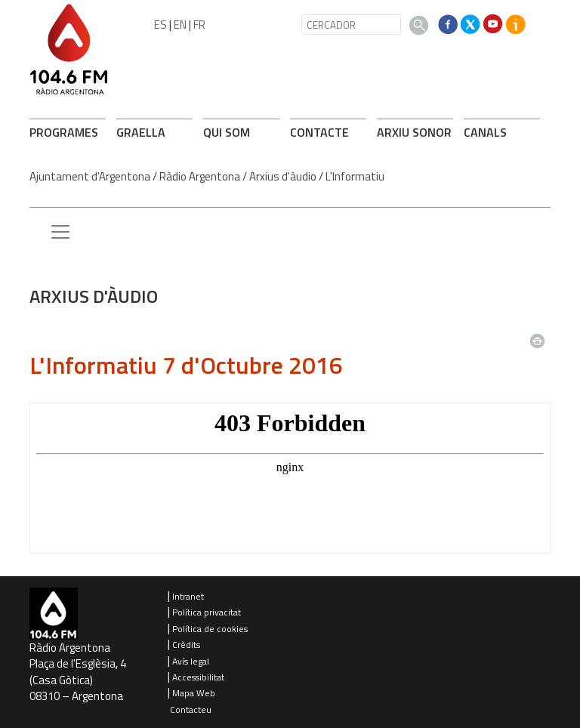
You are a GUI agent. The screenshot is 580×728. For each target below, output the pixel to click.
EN (180, 25)
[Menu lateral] (60, 233)
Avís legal (191, 661)
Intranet (188, 596)
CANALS (485, 132)
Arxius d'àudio (283, 176)
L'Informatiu (355, 176)
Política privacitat (207, 612)
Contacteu (191, 709)
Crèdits (186, 645)
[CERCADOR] (351, 25)
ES (160, 25)
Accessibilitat (198, 677)
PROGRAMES (64, 132)
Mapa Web (194, 693)
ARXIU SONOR (414, 132)
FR (199, 25)
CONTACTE (319, 132)
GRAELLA (141, 132)
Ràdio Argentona (200, 176)
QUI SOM (227, 132)
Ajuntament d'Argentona (90, 176)
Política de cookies (210, 629)
